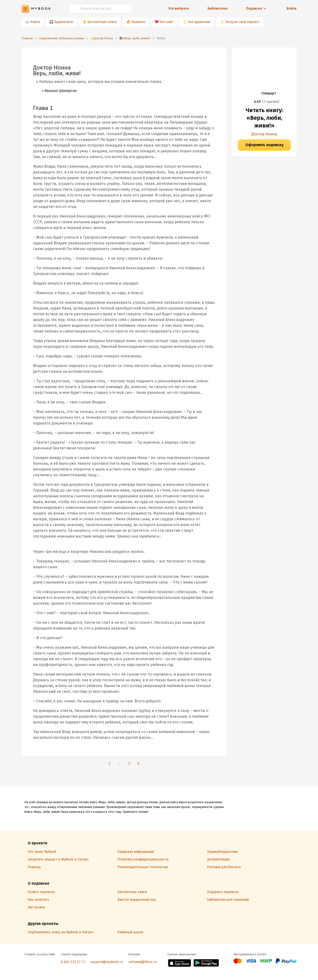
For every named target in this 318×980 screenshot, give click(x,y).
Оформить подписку (264, 145)
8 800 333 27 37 (73, 962)
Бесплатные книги (102, 22)
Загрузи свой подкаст (242, 22)
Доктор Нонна (264, 134)
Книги (35, 22)
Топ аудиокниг (199, 22)
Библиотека (217, 9)
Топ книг (166, 22)
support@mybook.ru (107, 962)
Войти (292, 9)
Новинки (138, 22)
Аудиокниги (64, 22)
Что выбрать (179, 9)
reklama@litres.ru (143, 962)
